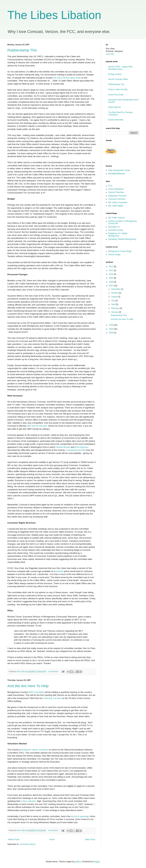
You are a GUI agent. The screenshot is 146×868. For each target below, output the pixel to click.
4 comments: (54, 671)
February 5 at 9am (52, 698)
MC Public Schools (117, 218)
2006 (111, 325)
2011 (111, 270)
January (115, 312)
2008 (111, 282)
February (115, 308)
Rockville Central (116, 230)
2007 (111, 286)
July (113, 301)
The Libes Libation (54, 15)
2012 (111, 267)
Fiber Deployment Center (119, 170)
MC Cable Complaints (118, 202)
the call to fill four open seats (67, 78)
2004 (111, 333)
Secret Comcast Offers (118, 79)
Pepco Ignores (115, 107)
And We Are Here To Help (28, 686)
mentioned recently (77, 450)
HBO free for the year (37, 426)
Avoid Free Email (116, 95)
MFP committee (37, 692)
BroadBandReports (117, 174)
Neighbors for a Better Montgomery (118, 235)
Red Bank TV (114, 227)
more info (110, 54)
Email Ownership (116, 120)
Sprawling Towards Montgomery (122, 239)
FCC (110, 186)
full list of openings (80, 816)
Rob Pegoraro (82, 447)
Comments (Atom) (27, 844)
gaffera (78, 862)
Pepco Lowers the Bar (118, 89)
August (115, 297)
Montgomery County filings (120, 251)
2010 (111, 274)
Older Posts (90, 839)
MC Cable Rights (116, 206)
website (60, 571)
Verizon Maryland (116, 189)
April (113, 304)
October (115, 293)
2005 (111, 329)
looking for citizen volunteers (35, 750)
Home (52, 839)
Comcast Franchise (117, 199)
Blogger (97, 862)
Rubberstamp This (22, 50)
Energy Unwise (115, 74)
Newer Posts (14, 839)
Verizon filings (114, 255)
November (116, 289)
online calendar (28, 801)
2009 (111, 278)
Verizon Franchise (116, 192)
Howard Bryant (63, 447)
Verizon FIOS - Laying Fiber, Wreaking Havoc (121, 68)
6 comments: (53, 830)
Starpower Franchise (117, 196)
